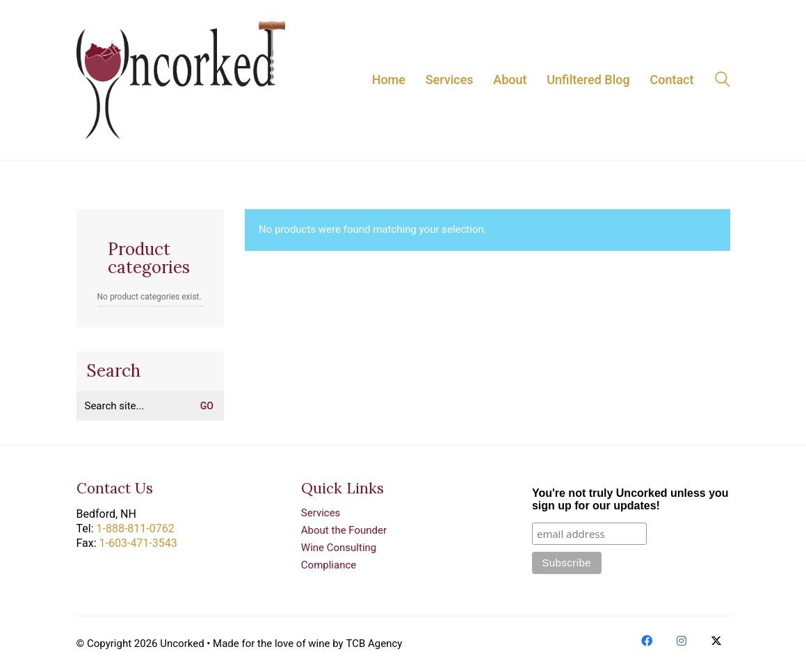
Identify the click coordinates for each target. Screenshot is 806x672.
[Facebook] (647, 641)
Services (321, 513)
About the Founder (344, 530)
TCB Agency (374, 644)
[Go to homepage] (181, 80)
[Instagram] (682, 641)
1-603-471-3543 (138, 543)
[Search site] (723, 81)
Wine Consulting (339, 548)
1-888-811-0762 (136, 528)
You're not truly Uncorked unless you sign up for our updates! (630, 499)
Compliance (329, 565)
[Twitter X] (716, 641)
